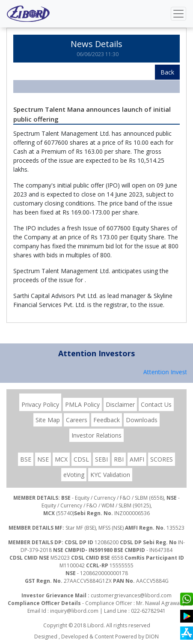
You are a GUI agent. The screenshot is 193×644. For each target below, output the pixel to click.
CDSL (81, 459)
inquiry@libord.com (74, 611)
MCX (61, 459)
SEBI (101, 459)
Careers (77, 420)
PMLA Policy (82, 404)
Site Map (48, 420)
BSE (26, 459)
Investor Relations (96, 435)
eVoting (74, 475)
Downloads (142, 420)
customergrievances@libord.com (131, 595)
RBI (119, 459)
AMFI (137, 459)
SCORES (162, 459)
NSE (43, 459)
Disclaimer (120, 404)
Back (167, 72)
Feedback (107, 420)
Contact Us (156, 404)
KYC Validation (110, 475)
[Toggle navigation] (178, 14)
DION (152, 637)
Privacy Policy (40, 404)
